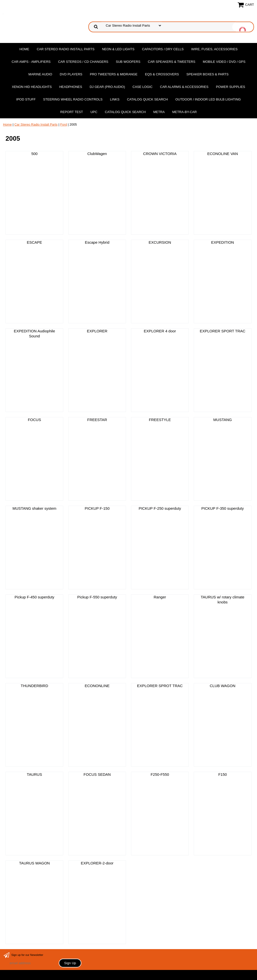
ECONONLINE (97, 686)
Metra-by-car (184, 112)
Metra (159, 112)
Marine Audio (40, 74)
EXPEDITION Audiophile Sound (34, 333)
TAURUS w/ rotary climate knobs (223, 600)
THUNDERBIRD (35, 686)
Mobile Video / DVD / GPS (224, 62)
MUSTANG (223, 420)
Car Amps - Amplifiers (31, 62)
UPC (94, 112)
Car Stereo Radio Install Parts (66, 49)
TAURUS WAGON (35, 863)
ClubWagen (97, 154)
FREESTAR (97, 420)
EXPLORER (97, 331)
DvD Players (71, 74)
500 (35, 154)
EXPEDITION (222, 242)
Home (24, 49)
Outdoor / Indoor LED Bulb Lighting (208, 99)
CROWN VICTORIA (160, 154)
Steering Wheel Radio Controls (73, 99)
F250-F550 (160, 774)
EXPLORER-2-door (97, 863)
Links (115, 99)
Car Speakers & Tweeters (172, 62)
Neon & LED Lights (118, 49)
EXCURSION (160, 242)
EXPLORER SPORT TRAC (223, 331)
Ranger (160, 597)
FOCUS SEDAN (97, 774)
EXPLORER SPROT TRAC (160, 686)
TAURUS (35, 774)
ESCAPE (35, 242)
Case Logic (142, 87)
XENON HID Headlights (32, 87)
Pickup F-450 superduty (34, 597)
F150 (223, 774)
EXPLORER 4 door (160, 331)
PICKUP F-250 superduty (160, 508)
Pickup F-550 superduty (97, 597)
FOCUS (35, 420)
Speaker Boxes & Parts (208, 74)
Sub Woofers (128, 62)
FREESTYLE (160, 420)
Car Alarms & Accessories (184, 87)
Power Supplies (230, 87)
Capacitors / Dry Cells (163, 49)
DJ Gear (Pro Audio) (107, 87)
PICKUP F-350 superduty (222, 508)
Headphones (71, 87)
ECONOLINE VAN (223, 154)
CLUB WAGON (223, 686)
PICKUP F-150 (97, 508)
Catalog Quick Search (147, 99)
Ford (64, 124)
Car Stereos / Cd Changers (83, 62)
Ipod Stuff (26, 99)
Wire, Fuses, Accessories (214, 49)
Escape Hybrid (97, 242)
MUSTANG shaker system (35, 508)
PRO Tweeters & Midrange (114, 74)
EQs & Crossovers (162, 74)
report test (72, 112)
